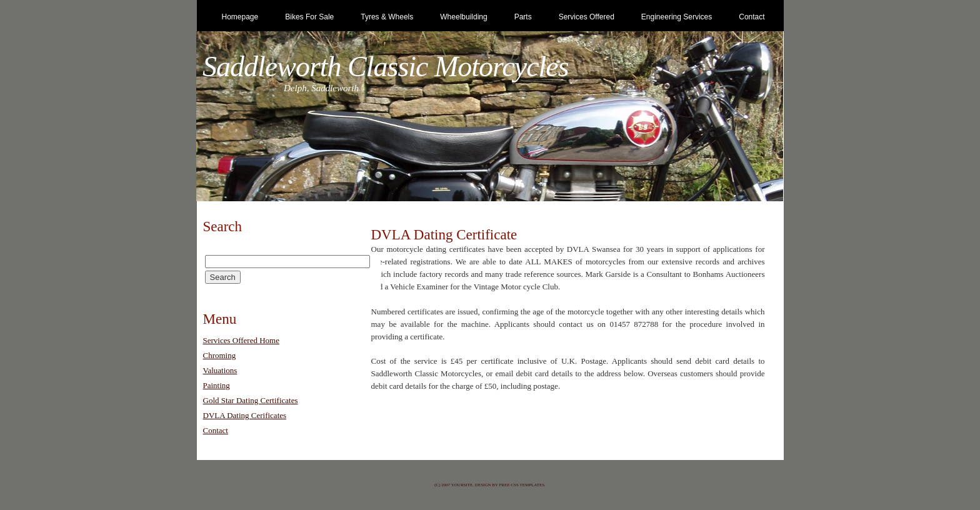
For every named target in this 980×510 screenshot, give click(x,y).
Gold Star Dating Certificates (251, 400)
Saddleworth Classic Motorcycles (386, 67)
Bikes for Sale (309, 17)
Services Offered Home (242, 340)
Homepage (240, 17)
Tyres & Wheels (387, 17)
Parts (523, 17)
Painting (217, 385)
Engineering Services (677, 17)
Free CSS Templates (522, 485)
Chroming (220, 355)
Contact (752, 17)
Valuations (220, 370)
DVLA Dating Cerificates (245, 415)
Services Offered (587, 17)
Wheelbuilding (463, 17)
